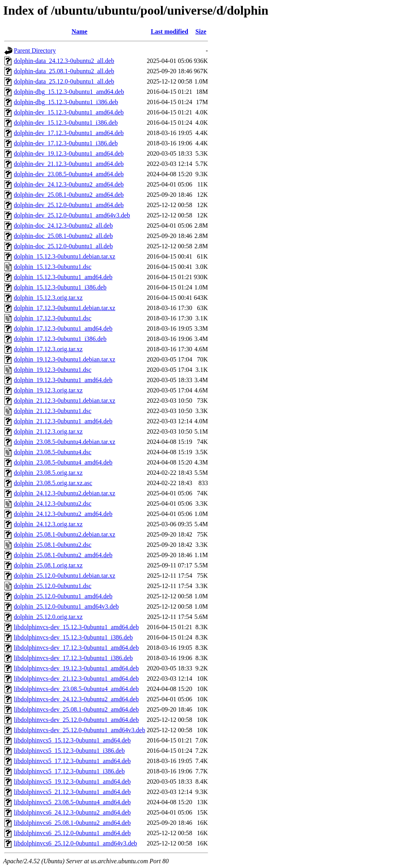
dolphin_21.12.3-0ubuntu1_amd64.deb (63, 421)
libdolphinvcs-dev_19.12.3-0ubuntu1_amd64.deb (76, 668)
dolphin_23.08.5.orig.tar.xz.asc (53, 483)
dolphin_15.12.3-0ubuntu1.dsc (53, 267)
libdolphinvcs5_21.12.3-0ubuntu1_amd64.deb (72, 792)
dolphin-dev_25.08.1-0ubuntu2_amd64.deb (69, 195)
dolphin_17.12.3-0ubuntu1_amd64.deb (63, 328)
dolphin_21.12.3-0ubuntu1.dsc (53, 411)
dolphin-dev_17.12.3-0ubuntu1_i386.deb (66, 143)
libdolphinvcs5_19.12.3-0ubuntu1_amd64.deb (72, 781)
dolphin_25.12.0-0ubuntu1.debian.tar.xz (64, 576)
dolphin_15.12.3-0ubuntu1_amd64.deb (63, 277)
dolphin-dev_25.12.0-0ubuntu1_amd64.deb (69, 205)
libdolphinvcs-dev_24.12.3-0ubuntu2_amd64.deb (76, 699)
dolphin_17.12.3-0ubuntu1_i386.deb (60, 339)
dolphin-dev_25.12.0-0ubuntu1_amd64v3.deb (72, 215)
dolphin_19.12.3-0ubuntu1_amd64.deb (63, 380)
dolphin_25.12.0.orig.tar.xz (48, 617)
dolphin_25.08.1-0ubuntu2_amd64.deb (63, 555)
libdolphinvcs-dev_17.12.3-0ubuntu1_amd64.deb (76, 648)
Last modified (169, 31)
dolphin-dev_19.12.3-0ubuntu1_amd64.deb (69, 153)
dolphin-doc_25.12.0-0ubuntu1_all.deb (63, 246)
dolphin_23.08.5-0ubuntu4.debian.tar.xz (64, 442)
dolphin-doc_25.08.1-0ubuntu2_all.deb (63, 236)
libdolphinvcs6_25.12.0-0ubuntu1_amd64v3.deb (76, 843)
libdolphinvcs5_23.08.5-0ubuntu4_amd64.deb (72, 802)
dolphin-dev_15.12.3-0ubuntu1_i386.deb (66, 123)
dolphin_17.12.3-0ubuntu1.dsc (53, 318)
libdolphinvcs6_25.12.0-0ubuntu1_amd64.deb (72, 833)
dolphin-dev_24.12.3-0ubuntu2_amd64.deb (69, 184)
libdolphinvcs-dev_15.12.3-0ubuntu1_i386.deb (73, 637)
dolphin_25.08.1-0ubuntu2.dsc (53, 545)
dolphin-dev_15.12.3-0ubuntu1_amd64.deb (69, 112)
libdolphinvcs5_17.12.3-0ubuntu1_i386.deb (69, 771)
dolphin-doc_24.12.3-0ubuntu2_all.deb (63, 226)
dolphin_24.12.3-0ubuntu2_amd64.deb (63, 514)
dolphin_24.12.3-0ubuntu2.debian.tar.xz (64, 493)
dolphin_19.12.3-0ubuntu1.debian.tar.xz (64, 359)
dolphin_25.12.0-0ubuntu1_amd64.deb (63, 596)
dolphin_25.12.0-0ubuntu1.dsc (53, 586)
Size (201, 31)
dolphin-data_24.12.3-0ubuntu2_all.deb (64, 61)
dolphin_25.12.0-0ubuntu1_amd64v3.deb (66, 606)
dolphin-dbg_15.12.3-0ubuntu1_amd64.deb (69, 92)
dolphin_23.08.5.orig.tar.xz (48, 473)
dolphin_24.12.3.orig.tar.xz (48, 524)
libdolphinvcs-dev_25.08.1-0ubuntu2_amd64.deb (76, 709)
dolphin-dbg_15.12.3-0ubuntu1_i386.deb (66, 102)
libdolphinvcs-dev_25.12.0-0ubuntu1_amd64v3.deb (79, 730)
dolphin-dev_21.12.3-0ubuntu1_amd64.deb (69, 164)
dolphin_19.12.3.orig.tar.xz (48, 390)
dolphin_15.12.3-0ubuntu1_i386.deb (60, 287)
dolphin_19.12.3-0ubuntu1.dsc (53, 370)
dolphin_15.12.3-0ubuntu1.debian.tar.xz (64, 256)
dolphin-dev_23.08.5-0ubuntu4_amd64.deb (69, 174)
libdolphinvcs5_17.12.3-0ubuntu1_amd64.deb (72, 761)
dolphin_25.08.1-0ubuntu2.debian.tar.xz (64, 534)
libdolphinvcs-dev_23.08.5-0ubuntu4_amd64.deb (76, 689)
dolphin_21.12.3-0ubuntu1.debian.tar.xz (64, 401)
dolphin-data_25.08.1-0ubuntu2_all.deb (64, 71)
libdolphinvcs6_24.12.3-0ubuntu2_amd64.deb (72, 812)
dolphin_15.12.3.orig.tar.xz (48, 298)
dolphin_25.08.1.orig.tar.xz (48, 565)
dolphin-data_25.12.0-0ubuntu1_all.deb (64, 81)
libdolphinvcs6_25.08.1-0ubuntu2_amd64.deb (72, 823)
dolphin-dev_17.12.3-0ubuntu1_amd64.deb (69, 133)
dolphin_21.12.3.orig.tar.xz (48, 431)
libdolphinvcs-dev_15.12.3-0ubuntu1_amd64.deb (76, 627)
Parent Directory (35, 50)
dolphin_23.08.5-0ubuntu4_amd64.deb (63, 462)
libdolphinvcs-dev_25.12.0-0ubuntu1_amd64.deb (76, 720)
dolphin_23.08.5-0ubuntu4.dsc (53, 452)
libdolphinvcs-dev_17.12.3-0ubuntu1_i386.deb (73, 658)
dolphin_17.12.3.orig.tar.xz (48, 349)
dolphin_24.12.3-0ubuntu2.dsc (53, 503)
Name (79, 31)
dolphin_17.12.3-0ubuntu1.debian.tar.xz (64, 308)
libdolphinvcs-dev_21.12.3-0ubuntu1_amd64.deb (76, 679)
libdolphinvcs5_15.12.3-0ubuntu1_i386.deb (69, 751)
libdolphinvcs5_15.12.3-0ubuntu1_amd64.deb (72, 740)
